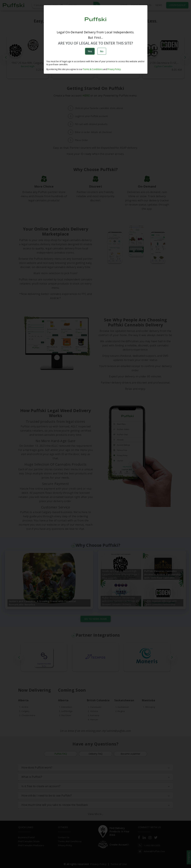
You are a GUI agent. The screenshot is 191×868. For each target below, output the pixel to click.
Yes (90, 51)
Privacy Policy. (114, 69)
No (102, 51)
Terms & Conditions (93, 69)
